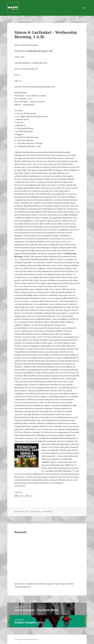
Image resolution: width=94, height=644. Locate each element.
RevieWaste (48, 511)
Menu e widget (84, 11)
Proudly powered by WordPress (26, 639)
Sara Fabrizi (36, 511)
